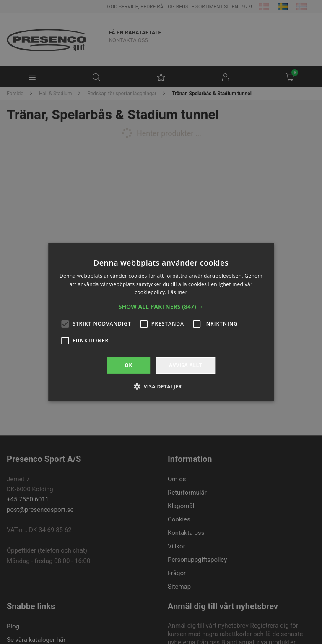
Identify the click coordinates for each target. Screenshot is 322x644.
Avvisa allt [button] (186, 365)
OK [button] (128, 365)
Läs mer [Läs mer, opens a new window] (178, 292)
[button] (161, 307)
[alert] (161, 322)
